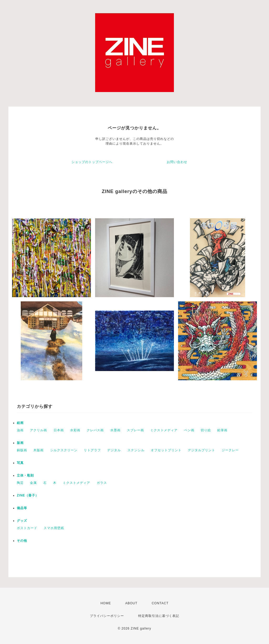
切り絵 (206, 430)
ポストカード (27, 528)
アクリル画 (38, 430)
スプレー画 (135, 430)
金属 (33, 483)
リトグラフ (92, 450)
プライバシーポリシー (107, 616)
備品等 (22, 508)
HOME (106, 603)
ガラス (102, 483)
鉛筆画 (222, 430)
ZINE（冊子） (28, 495)
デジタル (114, 450)
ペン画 (189, 430)
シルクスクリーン (64, 450)
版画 (20, 443)
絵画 (20, 423)
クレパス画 (95, 430)
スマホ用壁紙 (54, 528)
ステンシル (136, 450)
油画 (20, 430)
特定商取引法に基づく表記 (159, 616)
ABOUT (131, 603)
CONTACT (160, 603)
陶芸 (20, 483)
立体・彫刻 (25, 475)
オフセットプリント (166, 450)
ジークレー (230, 450)
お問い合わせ (177, 162)
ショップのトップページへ (92, 162)
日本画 (59, 430)
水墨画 (115, 430)
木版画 (38, 450)
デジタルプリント (201, 450)
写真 (20, 463)
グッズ (22, 521)
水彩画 (75, 430)
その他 (22, 541)
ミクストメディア (164, 430)
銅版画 (22, 450)
